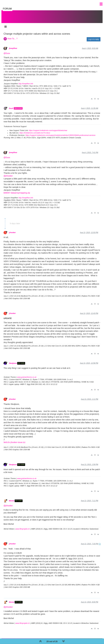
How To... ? (13, 36)
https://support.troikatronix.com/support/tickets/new (48, 128)
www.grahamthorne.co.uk (27, 374)
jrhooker (12, 230)
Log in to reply (94, 36)
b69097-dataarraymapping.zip (17, 190)
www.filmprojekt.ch (23, 526)
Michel (12, 498)
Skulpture (13, 360)
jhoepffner (13, 46)
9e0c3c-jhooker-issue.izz (14, 439)
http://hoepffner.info (26, 81)
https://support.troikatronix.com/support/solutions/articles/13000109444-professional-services (60, 132)
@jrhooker (8, 173)
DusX (11, 105)
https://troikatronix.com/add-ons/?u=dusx (35, 130)
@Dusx (7, 50)
